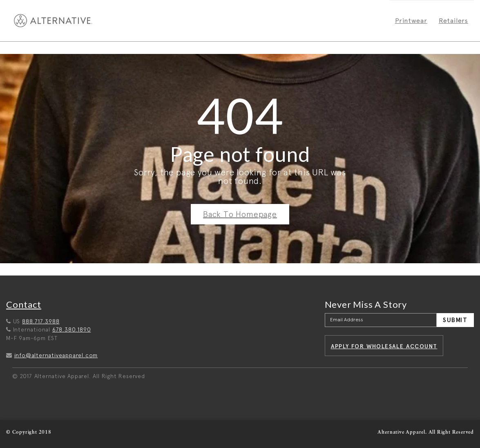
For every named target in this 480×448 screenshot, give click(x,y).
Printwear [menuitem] (411, 21)
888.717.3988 (41, 321)
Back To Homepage (240, 214)
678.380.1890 (72, 329)
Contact (24, 304)
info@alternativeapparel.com (56, 355)
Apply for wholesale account (384, 346)
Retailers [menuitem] (453, 21)
